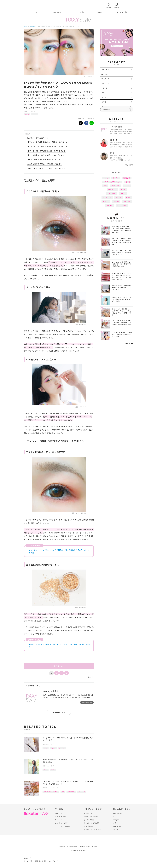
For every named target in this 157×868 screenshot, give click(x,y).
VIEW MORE (128, 165)
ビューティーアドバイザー (63, 826)
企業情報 (62, 847)
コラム (104, 97)
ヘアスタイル (112, 194)
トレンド (35, 114)
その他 (104, 102)
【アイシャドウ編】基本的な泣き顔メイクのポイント (48, 142)
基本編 (128, 182)
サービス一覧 (28, 861)
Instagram (116, 820)
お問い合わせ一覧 (40, 861)
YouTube (116, 829)
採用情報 (95, 847)
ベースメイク (106, 74)
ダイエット (127, 201)
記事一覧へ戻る (59, 712)
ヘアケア (104, 88)
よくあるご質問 (122, 12)
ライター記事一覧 (87, 702)
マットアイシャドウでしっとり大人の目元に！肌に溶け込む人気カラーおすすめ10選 (59, 551)
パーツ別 (119, 198)
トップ (35, 12)
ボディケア (105, 83)
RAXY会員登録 (118, 813)
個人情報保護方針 (72, 847)
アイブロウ (62, 748)
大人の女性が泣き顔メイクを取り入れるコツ (45, 164)
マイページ (58, 820)
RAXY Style (57, 12)
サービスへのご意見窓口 (92, 823)
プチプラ (123, 194)
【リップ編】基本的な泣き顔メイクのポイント (46, 159)
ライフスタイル (122, 205)
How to (27, 114)
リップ (123, 190)
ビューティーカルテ (61, 823)
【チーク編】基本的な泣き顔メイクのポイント (46, 155)
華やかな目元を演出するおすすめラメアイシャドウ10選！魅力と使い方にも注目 (59, 646)
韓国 (63, 792)
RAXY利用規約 (89, 826)
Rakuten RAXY (34, 5)
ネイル (104, 93)
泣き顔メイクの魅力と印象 (38, 138)
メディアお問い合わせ (91, 817)
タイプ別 (110, 205)
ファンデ (116, 201)
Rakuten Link (117, 826)
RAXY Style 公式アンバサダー (51, 792)
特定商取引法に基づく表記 (92, 829)
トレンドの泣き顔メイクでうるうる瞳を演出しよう (47, 168)
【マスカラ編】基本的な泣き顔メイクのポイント (46, 151)
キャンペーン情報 (78, 12)
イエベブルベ (81, 792)
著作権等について (85, 847)
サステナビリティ (54, 861)
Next (90, 677)
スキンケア (105, 70)
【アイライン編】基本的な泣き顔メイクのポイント (47, 146)
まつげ (53, 770)
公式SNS (99, 12)
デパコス (106, 201)
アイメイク (33, 111)
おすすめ (53, 748)
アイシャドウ (71, 792)
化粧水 (128, 198)
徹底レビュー (112, 190)
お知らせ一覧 (88, 813)
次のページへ (59, 666)
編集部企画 (127, 178)
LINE (114, 823)
